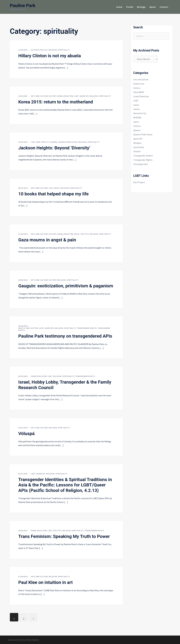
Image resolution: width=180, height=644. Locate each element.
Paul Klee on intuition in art (45, 582)
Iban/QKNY (139, 92)
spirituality (64, 50)
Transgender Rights (85, 376)
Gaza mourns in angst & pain (47, 240)
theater (137, 151)
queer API (84, 96)
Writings (141, 7)
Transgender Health (87, 328)
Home (119, 7)
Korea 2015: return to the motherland (56, 102)
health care (24, 328)
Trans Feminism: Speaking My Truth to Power (64, 536)
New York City (43, 142)
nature (137, 109)
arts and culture (39, 96)
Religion (53, 50)
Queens (54, 142)
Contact (164, 7)
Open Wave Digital (30, 640)
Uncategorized (140, 164)
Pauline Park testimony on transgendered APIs (65, 336)
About (153, 7)
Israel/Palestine (65, 96)
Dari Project (139, 182)
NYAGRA (137, 118)
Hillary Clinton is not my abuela (50, 56)
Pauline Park (23, 6)
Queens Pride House (68, 142)
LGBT (76, 96)
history (35, 50)
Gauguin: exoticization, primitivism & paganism (66, 286)
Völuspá (26, 434)
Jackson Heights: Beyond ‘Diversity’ (54, 148)
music (57, 188)
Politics (44, 50)
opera (136, 122)
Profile (130, 7)
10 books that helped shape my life (53, 194)
